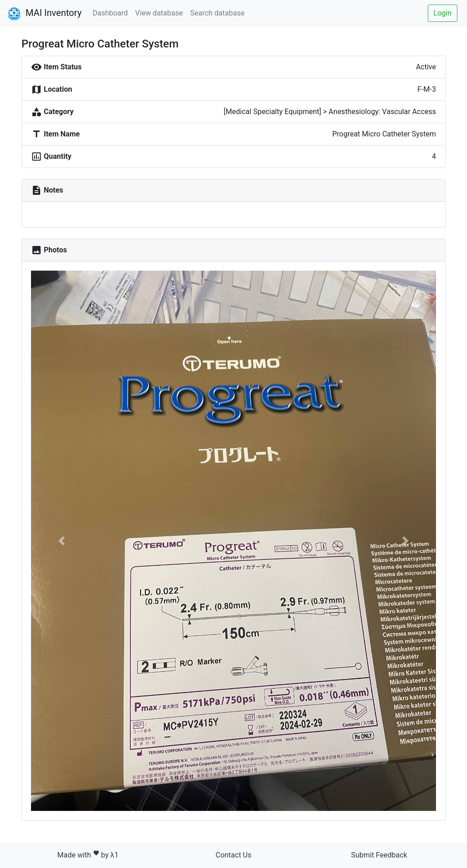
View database (159, 13)
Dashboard (110, 13)
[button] (61, 541)
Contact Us (234, 855)
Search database (217, 13)
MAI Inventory (44, 14)
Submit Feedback (379, 855)
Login (443, 13)
